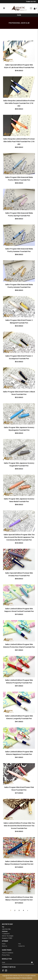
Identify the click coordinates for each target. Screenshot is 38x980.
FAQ (19, 944)
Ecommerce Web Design (13, 978)
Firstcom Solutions (27, 978)
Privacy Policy (6, 955)
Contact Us (21, 946)
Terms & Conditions (7, 953)
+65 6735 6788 (6, 929)
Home (4, 944)
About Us (4, 946)
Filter (19, 15)
